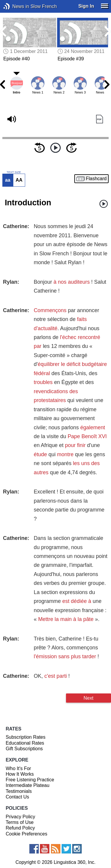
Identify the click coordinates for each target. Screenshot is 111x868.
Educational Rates (25, 743)
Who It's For (18, 768)
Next (88, 698)
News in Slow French (16, 6)
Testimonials (19, 791)
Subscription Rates (25, 737)
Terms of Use (20, 822)
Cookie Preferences (26, 834)
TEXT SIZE (14, 172)
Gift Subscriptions (24, 749)
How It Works (20, 774)
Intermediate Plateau (28, 785)
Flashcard (96, 179)
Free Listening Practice (30, 780)
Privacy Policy (20, 817)
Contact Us (17, 797)
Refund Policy (20, 828)
